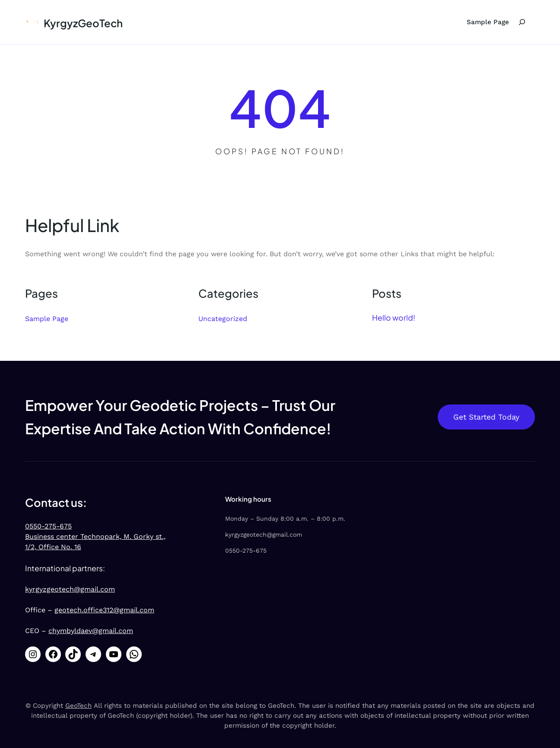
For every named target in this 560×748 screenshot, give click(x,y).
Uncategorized (223, 319)
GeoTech (78, 706)
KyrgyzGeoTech (83, 23)
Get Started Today (486, 417)
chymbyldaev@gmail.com (91, 631)
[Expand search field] (522, 22)
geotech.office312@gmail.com (104, 610)
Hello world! (394, 318)
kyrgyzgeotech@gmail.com (70, 589)
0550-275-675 (48, 526)
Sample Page (488, 22)
